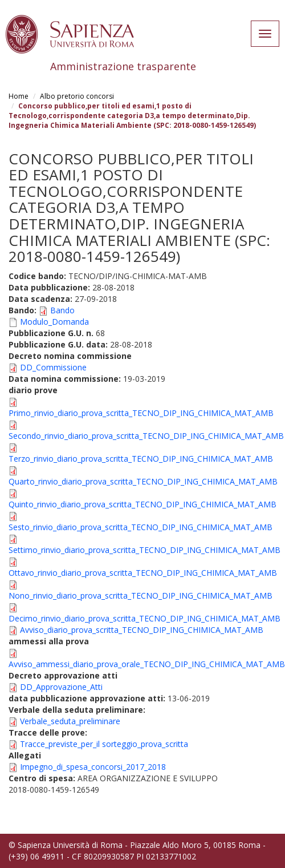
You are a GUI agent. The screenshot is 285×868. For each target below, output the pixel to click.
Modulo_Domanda (54, 322)
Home (19, 96)
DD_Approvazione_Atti (61, 687)
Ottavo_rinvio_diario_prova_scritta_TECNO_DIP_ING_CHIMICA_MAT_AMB (143, 573)
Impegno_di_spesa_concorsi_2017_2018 (93, 767)
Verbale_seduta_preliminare (70, 721)
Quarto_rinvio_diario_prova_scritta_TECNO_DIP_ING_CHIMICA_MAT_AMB (143, 481)
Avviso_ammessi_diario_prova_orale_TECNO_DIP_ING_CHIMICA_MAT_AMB (147, 664)
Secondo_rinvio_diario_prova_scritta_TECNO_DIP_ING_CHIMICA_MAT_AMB (146, 436)
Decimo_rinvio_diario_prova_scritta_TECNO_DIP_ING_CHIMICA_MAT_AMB (144, 618)
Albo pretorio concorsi (77, 96)
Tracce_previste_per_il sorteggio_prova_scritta (104, 744)
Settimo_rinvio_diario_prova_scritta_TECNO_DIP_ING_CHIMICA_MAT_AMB (144, 550)
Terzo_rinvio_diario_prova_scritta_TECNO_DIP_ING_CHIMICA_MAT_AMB (141, 459)
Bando (62, 310)
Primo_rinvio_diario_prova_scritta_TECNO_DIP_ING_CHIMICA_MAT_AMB (141, 413)
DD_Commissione (53, 367)
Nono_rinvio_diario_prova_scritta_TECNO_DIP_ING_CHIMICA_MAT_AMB (141, 596)
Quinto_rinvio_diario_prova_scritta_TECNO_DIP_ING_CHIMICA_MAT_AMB (142, 504)
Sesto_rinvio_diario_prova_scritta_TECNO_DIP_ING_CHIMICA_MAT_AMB (141, 527)
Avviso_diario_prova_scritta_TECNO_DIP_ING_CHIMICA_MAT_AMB (142, 630)
